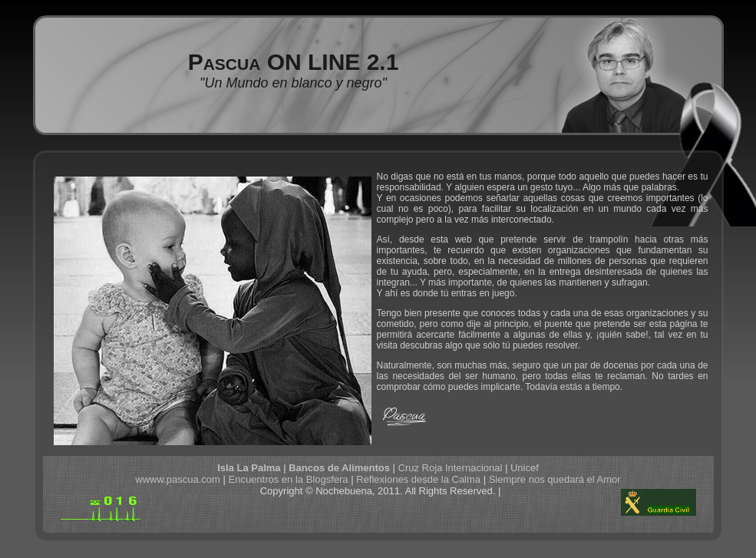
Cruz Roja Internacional (451, 468)
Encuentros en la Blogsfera (288, 479)
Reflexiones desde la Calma (418, 479)
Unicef (525, 468)
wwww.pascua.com (178, 479)
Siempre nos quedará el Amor (555, 479)
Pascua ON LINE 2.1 (294, 62)
